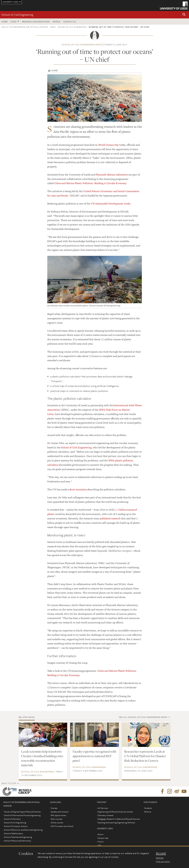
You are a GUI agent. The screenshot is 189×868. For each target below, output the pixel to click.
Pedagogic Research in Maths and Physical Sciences (119, 819)
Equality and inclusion (60, 812)
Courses (54, 808)
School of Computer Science (16, 826)
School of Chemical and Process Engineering (22, 815)
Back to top (9, 783)
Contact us (69, 22)
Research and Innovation (36, 22)
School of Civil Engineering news (82, 44)
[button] (184, 15)
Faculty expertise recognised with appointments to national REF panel (94, 756)
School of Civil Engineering (17, 15)
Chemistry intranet (105, 815)
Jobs (99, 845)
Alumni (101, 834)
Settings (160, 858)
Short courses (56, 819)
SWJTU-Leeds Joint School (62, 826)
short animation (78, 489)
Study (14, 22)
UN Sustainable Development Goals (111, 204)
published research (110, 518)
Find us (101, 842)
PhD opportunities (58, 815)
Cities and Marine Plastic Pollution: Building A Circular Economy (90, 183)
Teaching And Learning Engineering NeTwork (116, 823)
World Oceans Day (108, 145)
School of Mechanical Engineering (18, 837)
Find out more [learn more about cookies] (163, 861)
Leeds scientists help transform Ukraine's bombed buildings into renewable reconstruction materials (42, 758)
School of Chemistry (12, 819)
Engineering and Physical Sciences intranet (115, 812)
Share (55, 70)
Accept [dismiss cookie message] (161, 853)
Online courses (57, 823)
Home (5, 22)
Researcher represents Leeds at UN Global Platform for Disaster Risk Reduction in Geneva (145, 756)
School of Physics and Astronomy (17, 841)
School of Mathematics (13, 833)
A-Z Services (103, 808)
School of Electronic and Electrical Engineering (23, 830)
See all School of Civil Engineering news (143, 717)
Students (148, 808)
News (53, 27)
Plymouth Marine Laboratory (112, 175)
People (56, 22)
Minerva (148, 812)
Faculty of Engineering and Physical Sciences (25, 27)
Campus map (103, 838)
